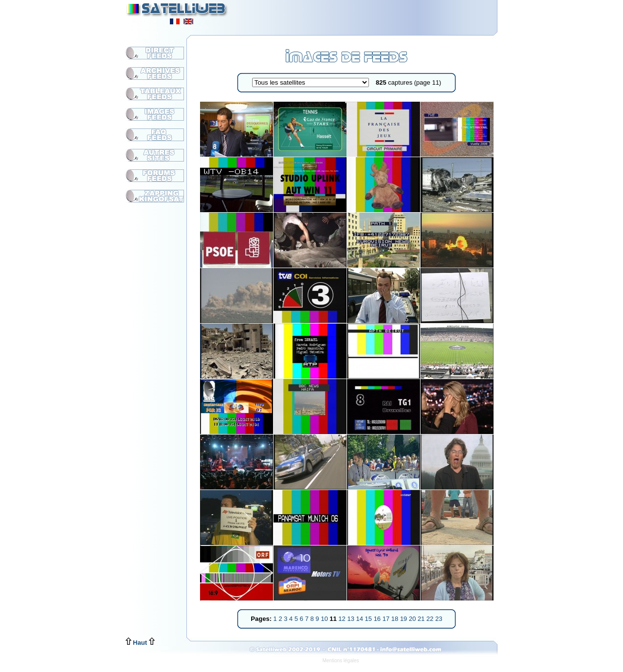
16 (378, 619)
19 (404, 619)
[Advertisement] (378, 15)
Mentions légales (340, 661)
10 (325, 619)
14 (360, 619)
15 (369, 619)
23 (439, 619)
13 (351, 619)
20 (413, 619)
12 (343, 619)
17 (387, 619)
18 (396, 619)
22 (431, 619)
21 (422, 619)
